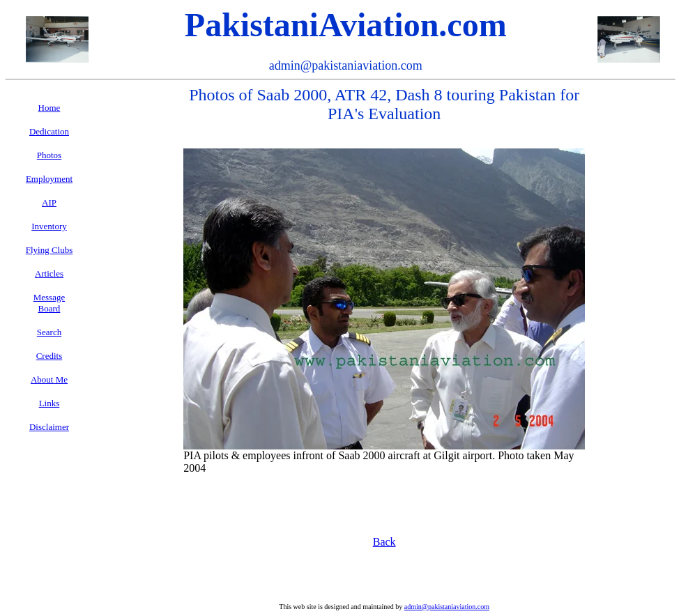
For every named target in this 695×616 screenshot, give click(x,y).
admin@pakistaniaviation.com (447, 607)
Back (384, 542)
